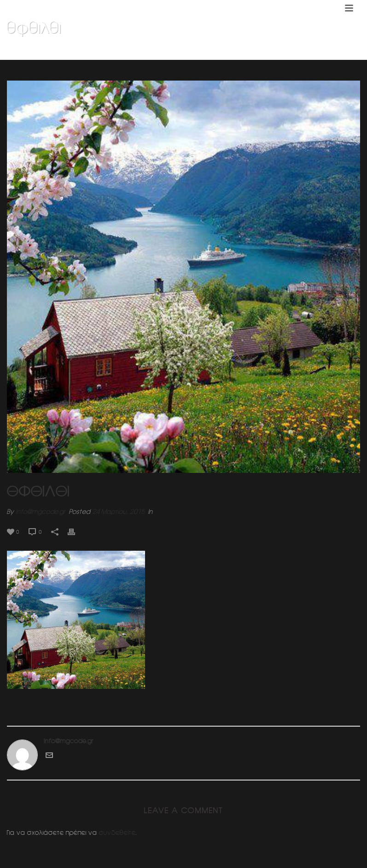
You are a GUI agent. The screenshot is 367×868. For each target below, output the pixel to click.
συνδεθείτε (117, 833)
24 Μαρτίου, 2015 (118, 512)
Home (234, 51)
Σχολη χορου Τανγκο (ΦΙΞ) (284, 51)
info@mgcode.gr (41, 512)
